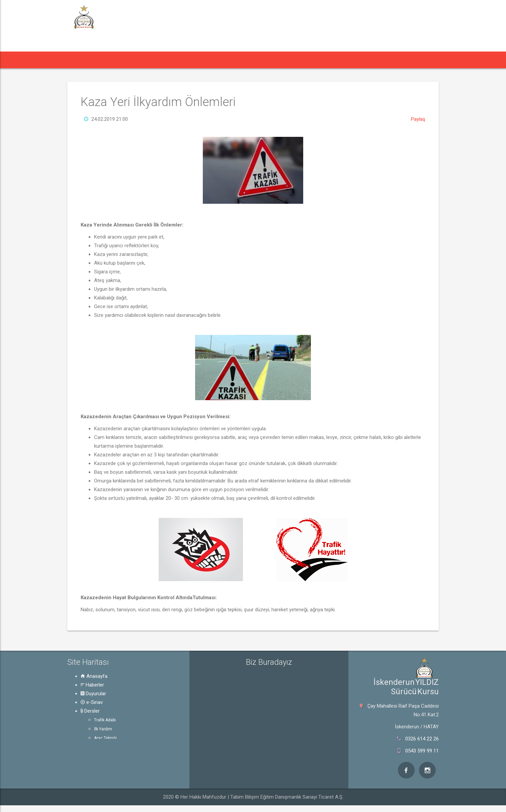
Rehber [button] (259, 60)
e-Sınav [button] (189, 60)
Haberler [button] (112, 60)
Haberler (92, 685)
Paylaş (418, 119)
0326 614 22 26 (422, 739)
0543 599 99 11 (422, 751)
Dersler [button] (223, 60)
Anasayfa (94, 676)
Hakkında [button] (298, 60)
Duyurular (93, 694)
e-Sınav (92, 702)
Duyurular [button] (152, 60)
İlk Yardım (103, 729)
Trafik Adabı (105, 720)
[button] (80, 60)
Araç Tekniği (105, 738)
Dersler (90, 711)
